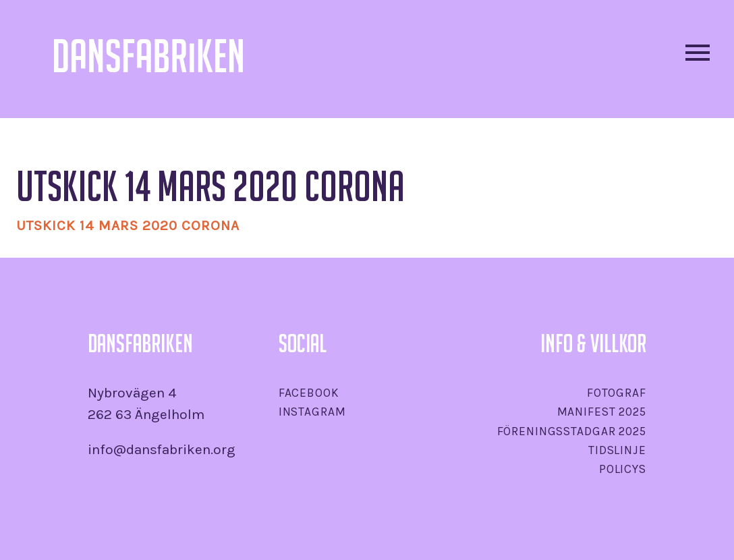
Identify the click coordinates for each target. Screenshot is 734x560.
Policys (623, 469)
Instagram (312, 412)
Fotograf (617, 393)
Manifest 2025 (602, 412)
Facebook (309, 393)
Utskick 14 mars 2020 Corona (128, 225)
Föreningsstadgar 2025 (572, 431)
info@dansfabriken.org (162, 449)
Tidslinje (617, 450)
